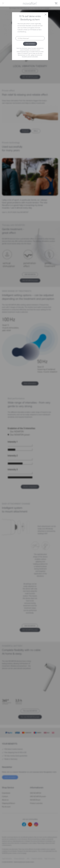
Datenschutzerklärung (22, 52)
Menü (3, 3)
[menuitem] (3, 3)
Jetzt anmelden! (30, 44)
